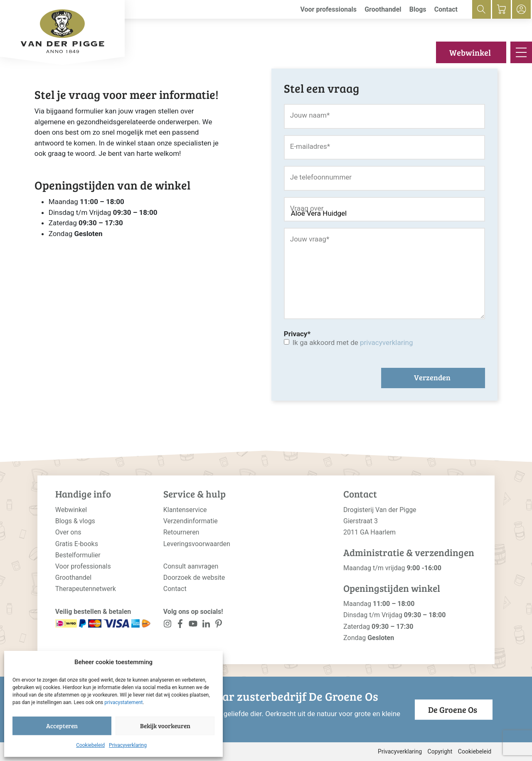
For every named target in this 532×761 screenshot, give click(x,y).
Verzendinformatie (191, 521)
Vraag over (307, 208)
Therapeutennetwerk (86, 589)
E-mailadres (310, 146)
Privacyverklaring (128, 745)
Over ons (68, 532)
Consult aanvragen (191, 566)
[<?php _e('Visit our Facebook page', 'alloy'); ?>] (181, 625)
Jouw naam (310, 115)
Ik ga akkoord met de (353, 342)
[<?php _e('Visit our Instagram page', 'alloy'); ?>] (168, 625)
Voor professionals (328, 9)
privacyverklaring (386, 342)
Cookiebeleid (90, 745)
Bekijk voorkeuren (165, 726)
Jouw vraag (310, 239)
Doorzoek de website (194, 578)
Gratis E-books (77, 544)
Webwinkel (470, 52)
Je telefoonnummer (321, 177)
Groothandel (383, 9)
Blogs (418, 9)
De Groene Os (453, 709)
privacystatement (123, 702)
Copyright (440, 751)
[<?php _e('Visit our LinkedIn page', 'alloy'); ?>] (206, 625)
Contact (446, 9)
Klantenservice (185, 510)
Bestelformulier (78, 555)
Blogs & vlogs (75, 521)
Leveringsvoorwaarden (197, 544)
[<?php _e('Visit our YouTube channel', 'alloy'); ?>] (193, 625)
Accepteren (62, 726)
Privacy (297, 334)
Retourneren (181, 532)
